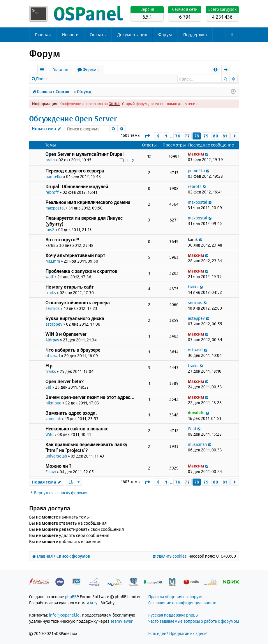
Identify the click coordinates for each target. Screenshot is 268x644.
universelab (56, 456)
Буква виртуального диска (75, 318)
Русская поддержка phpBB (173, 615)
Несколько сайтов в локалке (77, 429)
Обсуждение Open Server (73, 119)
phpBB (71, 597)
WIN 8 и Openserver (66, 334)
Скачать (98, 35)
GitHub (114, 104)
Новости (70, 35)
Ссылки (43, 70)
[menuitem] (215, 70)
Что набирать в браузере (73, 350)
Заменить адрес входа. (71, 413)
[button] (147, 136)
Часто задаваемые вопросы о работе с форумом (194, 621)
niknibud (53, 403)
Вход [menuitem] (228, 70)
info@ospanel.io (64, 615)
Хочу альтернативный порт (75, 255)
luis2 (50, 229)
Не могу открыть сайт (70, 287)
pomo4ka (54, 176)
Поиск (42, 79)
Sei (48, 387)
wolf (50, 277)
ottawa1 (53, 356)
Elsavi (51, 472)
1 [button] (166, 136)
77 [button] (187, 136)
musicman (197, 444)
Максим (196, 154)
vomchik (53, 419)
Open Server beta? (65, 381)
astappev (54, 324)
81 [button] (225, 136)
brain (50, 160)
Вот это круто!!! (62, 239)
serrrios (53, 308)
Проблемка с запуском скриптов (81, 271)
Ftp (49, 365)
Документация (132, 35)
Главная (43, 35)
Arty (94, 603)
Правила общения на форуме (176, 597)
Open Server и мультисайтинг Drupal (84, 154)
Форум (165, 35)
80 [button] (216, 136)
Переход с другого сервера (75, 171)
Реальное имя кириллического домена (88, 202)
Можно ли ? (58, 466)
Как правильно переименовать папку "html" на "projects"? (86, 447)
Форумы (91, 70)
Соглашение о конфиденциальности (182, 603)
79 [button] (206, 136)
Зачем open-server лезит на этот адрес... (90, 397)
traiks (51, 293)
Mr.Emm (53, 261)
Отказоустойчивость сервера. (78, 302)
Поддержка (195, 35)
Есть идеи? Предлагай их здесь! (178, 633)
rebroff (52, 192)
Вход (60, 79)
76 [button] (178, 136)
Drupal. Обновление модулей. (77, 186)
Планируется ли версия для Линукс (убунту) (84, 221)
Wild (50, 434)
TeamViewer (121, 621)
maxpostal (55, 208)
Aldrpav (52, 340)
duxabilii (196, 413)
